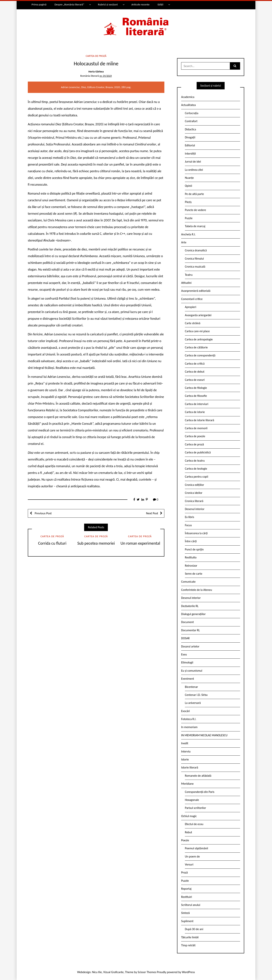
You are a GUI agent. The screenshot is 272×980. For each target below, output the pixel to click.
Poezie (185, 840)
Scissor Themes (147, 972)
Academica (188, 97)
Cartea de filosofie (196, 396)
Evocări (186, 711)
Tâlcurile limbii (190, 937)
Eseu (184, 654)
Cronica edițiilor (194, 485)
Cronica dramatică (196, 250)
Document (187, 622)
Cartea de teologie (196, 469)
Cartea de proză (96, 56)
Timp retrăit (188, 945)
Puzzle (189, 218)
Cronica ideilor (194, 493)
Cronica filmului (194, 259)
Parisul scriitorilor (195, 808)
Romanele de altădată (198, 776)
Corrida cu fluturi (52, 543)
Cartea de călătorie (196, 347)
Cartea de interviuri (197, 404)
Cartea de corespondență (200, 355)
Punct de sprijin (194, 549)
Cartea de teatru (195, 461)
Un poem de (192, 856)
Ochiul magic (189, 816)
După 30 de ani (194, 929)
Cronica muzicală (195, 267)
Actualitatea (188, 105)
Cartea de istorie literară (200, 420)
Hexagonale (192, 800)
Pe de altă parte (194, 194)
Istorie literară (190, 767)
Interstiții (190, 154)
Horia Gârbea (96, 72)
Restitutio (191, 557)
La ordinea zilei (194, 170)
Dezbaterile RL (190, 606)
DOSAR (185, 638)
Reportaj (186, 889)
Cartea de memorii (196, 428)
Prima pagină (39, 4)
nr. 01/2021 (106, 76)
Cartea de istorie (195, 412)
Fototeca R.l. (189, 719)
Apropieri (191, 307)
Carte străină (193, 323)
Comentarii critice (192, 299)
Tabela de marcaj (195, 226)
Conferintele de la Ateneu (197, 590)
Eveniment (188, 679)
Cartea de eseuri (195, 380)
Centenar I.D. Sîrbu (196, 695)
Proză (185, 872)
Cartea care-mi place (197, 331)
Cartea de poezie (195, 436)
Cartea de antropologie (199, 339)
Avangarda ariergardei (198, 315)
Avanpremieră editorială (196, 291)
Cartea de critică (195, 364)
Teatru (189, 275)
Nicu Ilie (97, 972)
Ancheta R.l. (188, 234)
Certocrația (192, 113)
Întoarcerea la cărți (196, 533)
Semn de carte (194, 574)
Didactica (190, 129)
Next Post (152, 513)
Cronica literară (194, 501)
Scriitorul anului (191, 905)
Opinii (188, 186)
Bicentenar (191, 687)
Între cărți (191, 541)
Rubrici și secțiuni (108, 4)
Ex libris (190, 517)
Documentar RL (190, 630)
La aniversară (193, 703)
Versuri (189, 864)
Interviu (186, 751)
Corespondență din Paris (200, 792)
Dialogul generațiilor (193, 614)
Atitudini (186, 283)
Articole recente (140, 4)
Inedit (185, 743)
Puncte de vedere (195, 210)
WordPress (188, 972)
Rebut (189, 832)
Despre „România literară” (69, 4)
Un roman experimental (140, 543)
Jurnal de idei (193, 162)
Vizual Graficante (113, 972)
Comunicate (188, 582)
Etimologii (187, 662)
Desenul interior (195, 509)
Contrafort (191, 121)
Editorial (190, 145)
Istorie (185, 759)
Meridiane (187, 784)
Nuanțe (189, 178)
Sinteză (185, 913)
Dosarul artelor (190, 646)
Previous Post (43, 513)
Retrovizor (191, 566)
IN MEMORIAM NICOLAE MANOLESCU (204, 735)
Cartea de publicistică (198, 452)
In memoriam (189, 727)
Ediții (160, 4)
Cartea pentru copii (197, 477)
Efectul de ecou (194, 824)
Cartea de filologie (196, 388)
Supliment (187, 921)
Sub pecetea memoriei (96, 543)
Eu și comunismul (192, 671)
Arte (184, 242)
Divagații (190, 137)
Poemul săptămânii (196, 848)
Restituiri (187, 897)
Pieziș (188, 202)
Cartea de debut (195, 372)
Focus (188, 525)
